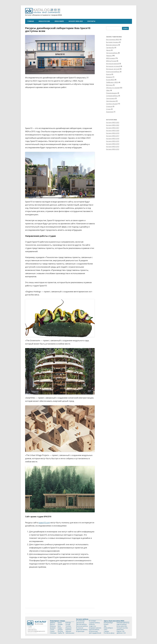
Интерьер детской (113, 69)
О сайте (30, 627)
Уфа (105, 626)
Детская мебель (112, 53)
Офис (108, 90)
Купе (59, 626)
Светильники (111, 101)
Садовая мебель (112, 96)
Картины (68, 630)
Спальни (109, 106)
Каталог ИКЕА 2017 (113, 136)
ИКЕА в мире (59, 21)
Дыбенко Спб (121, 633)
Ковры (60, 628)
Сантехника (110, 98)
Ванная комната (112, 45)
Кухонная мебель (82, 626)
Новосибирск (108, 628)
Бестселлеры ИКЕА (113, 39)
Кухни (60, 623)
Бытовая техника (112, 42)
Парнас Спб (121, 631)
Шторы (60, 630)
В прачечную (93, 631)
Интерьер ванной (113, 64)
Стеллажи (53, 633)
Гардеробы (110, 47)
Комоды (68, 623)
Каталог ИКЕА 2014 (113, 144)
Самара (106, 631)
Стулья (52, 631)
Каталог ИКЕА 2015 (113, 141)
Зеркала (68, 631)
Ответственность (32, 630)
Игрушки (68, 628)
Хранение (110, 112)
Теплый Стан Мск (122, 628)
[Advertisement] (60, 587)
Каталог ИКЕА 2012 (113, 149)
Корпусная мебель (113, 72)
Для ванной (80, 623)
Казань (106, 624)
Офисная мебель (82, 630)
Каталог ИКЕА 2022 (113, 125)
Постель (60, 631)
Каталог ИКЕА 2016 (113, 138)
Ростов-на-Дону (109, 633)
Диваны (109, 56)
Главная (31, 21)
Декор (108, 50)
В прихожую (80, 631)
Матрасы (109, 85)
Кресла (109, 74)
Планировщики (112, 93)
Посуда (68, 624)
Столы (108, 109)
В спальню (80, 628)
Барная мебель (94, 630)
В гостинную (80, 621)
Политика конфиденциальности (36, 631)
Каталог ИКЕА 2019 (113, 133)
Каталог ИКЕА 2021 (113, 128)
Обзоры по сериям (113, 88)
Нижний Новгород (123, 623)
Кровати (109, 77)
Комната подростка (92, 625)
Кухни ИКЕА (110, 80)
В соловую (92, 621)
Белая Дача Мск (122, 626)
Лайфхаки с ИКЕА (112, 82)
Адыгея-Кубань (122, 624)
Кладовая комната (95, 628)
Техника (68, 626)
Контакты (91, 21)
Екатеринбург (108, 623)
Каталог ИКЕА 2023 (76, 21)
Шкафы (60, 624)
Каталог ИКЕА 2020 (113, 130)
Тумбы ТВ (61, 633)
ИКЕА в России (44, 21)
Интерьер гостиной (113, 66)
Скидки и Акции (112, 104)
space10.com (44, 523)
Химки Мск (120, 630)
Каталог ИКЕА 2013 (113, 147)
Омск (106, 630)
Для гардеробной (95, 633)
